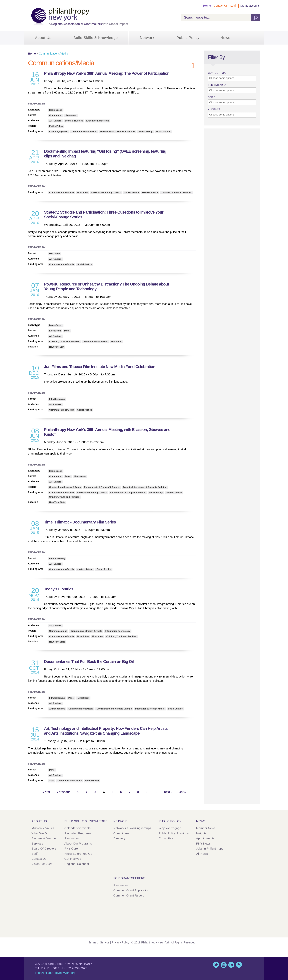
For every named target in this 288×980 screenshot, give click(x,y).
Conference (55, 115)
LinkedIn (231, 965)
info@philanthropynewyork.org (55, 973)
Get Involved (73, 859)
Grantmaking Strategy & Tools (65, 487)
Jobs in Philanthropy (210, 848)
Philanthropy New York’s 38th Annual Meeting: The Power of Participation (107, 73)
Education (82, 192)
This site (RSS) (239, 965)
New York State (57, 502)
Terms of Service (99, 942)
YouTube (224, 965)
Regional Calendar (77, 864)
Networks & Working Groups (132, 828)
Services (37, 843)
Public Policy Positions (174, 833)
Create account (249, 6)
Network (147, 38)
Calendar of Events (77, 828)
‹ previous (64, 792)
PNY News (203, 843)
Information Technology (118, 631)
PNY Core (71, 848)
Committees (121, 833)
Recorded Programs (78, 833)
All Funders (55, 121)
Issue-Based (56, 110)
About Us (43, 38)
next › (168, 792)
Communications (58, 631)
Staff (35, 854)
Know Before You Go (78, 854)
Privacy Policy (120, 942)
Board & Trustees (74, 121)
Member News (206, 828)
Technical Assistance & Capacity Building (145, 487)
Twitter (216, 965)
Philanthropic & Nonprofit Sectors (117, 131)
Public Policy (188, 38)
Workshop (55, 254)
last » (182, 792)
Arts (51, 781)
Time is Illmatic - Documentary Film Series (80, 522)
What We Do (40, 833)
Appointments (205, 838)
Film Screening (57, 399)
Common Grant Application (131, 890)
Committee (166, 838)
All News (202, 854)
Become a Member (44, 838)
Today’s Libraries (59, 589)
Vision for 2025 (42, 864)
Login (234, 6)
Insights (201, 833)
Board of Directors (44, 848)
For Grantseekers (129, 878)
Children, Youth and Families (176, 192)
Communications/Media (84, 131)
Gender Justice (150, 192)
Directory (119, 838)
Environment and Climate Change (114, 709)
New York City (56, 347)
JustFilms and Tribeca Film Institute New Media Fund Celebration (100, 367)
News (225, 38)
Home (207, 6)
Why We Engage (170, 828)
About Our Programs (78, 843)
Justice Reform (85, 569)
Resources (72, 838)
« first (46, 792)
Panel (67, 331)
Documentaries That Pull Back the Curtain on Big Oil (89, 662)
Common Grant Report (129, 895)
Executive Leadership (98, 121)
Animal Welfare (57, 709)
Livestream (71, 115)
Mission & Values (43, 828)
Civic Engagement (59, 131)
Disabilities (83, 636)
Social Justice (163, 131)
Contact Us (221, 6)
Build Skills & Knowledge (96, 38)
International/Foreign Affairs (106, 192)
